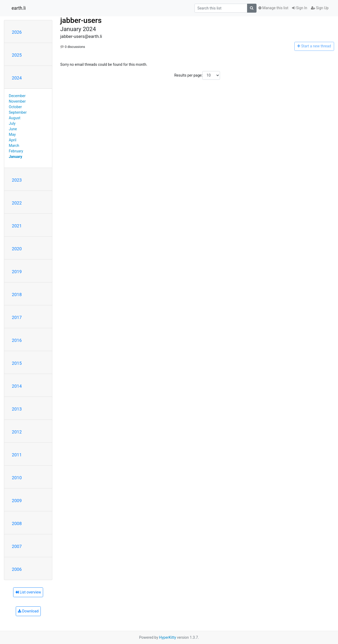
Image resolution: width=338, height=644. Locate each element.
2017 (17, 317)
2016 (17, 340)
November (17, 101)
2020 (17, 249)
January (16, 157)
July (12, 123)
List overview (28, 592)
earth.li (19, 8)
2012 (17, 432)
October (15, 107)
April (13, 140)
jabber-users (81, 20)
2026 (17, 32)
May (12, 134)
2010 (17, 478)
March (14, 146)
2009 (17, 501)
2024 (17, 78)
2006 (17, 569)
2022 (17, 203)
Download (28, 611)
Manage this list (273, 8)
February (16, 151)
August (15, 118)
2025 (17, 55)
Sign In (300, 8)
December (17, 96)
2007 (17, 546)
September (18, 112)
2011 (17, 455)
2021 (17, 226)
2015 (17, 363)
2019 (17, 272)
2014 (17, 386)
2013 (17, 409)
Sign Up (320, 8)
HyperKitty (168, 637)
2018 (17, 294)
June (13, 129)
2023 (17, 180)
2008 (17, 523)
